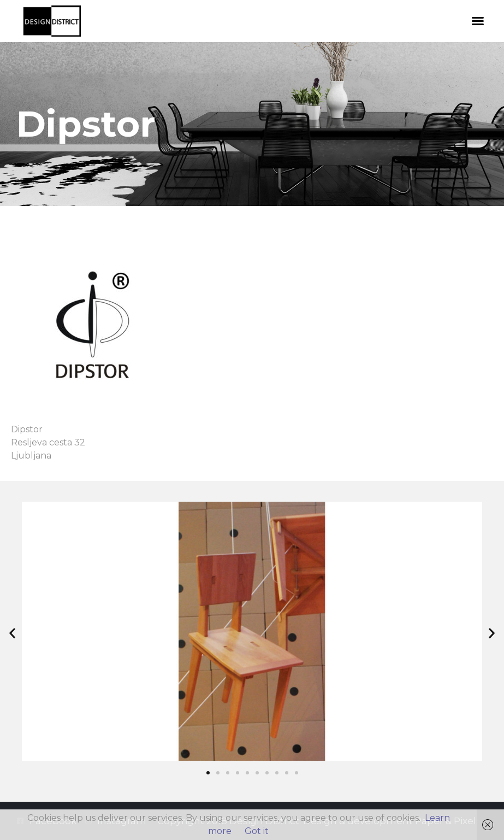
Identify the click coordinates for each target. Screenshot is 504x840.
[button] (478, 21)
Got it (257, 831)
